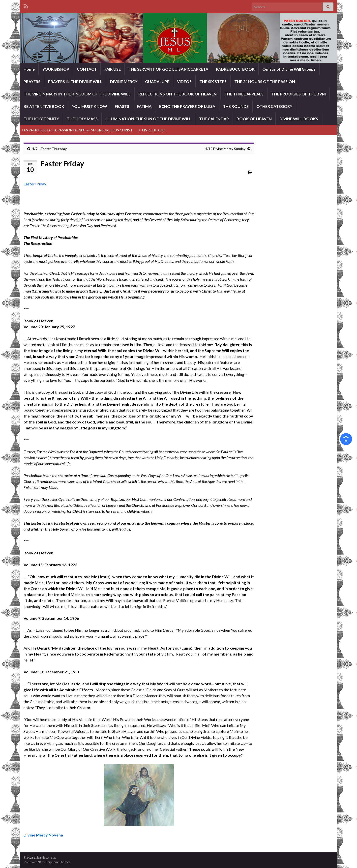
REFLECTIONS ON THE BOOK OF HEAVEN (178, 94)
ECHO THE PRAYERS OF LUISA (187, 106)
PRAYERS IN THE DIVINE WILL (75, 81)
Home (29, 69)
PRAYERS (32, 81)
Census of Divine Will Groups (289, 69)
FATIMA (144, 106)
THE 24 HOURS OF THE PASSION (265, 81)
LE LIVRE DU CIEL (152, 130)
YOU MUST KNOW (89, 106)
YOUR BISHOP (56, 69)
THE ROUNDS (236, 106)
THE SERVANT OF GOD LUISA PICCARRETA (168, 69)
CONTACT (87, 69)
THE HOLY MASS (82, 119)
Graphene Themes (58, 862)
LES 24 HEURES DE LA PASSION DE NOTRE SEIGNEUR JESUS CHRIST (77, 130)
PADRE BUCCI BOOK (235, 69)
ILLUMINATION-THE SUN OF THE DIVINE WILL (148, 119)
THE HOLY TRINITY (41, 119)
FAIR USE (113, 69)
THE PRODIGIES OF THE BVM (298, 94)
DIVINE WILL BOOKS (299, 119)
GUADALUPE (157, 81)
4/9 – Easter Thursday (49, 149)
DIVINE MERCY (124, 81)
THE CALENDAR (214, 119)
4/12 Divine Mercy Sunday (225, 149)
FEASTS (122, 106)
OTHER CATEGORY (274, 106)
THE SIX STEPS (213, 81)
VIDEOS (184, 81)
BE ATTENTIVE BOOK (44, 106)
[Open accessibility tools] (346, 439)
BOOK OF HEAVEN (254, 119)
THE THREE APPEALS (244, 94)
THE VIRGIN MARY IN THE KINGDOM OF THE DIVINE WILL (77, 94)
